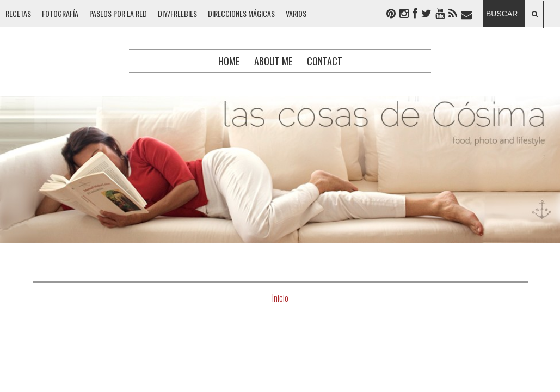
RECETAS (18, 13)
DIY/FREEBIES (177, 13)
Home (229, 61)
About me (273, 61)
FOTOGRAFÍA (60, 13)
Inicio (280, 298)
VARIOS (296, 13)
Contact (325, 61)
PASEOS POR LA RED (118, 13)
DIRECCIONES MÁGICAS (241, 13)
